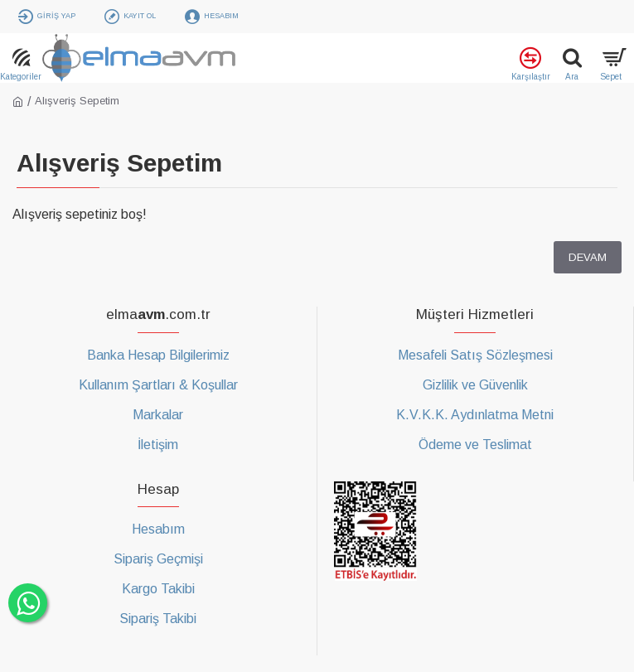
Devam (588, 257)
